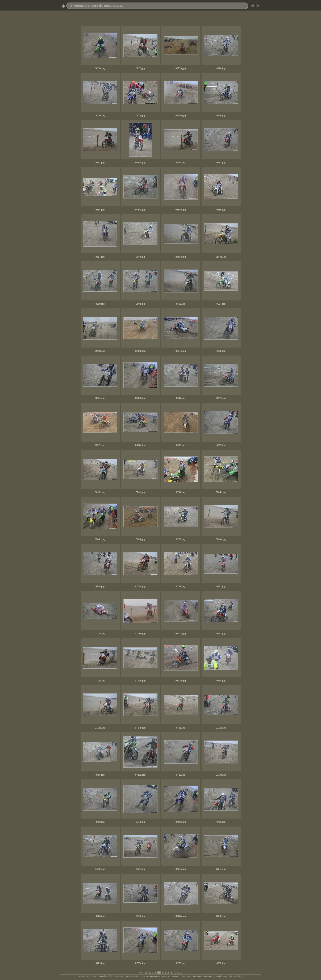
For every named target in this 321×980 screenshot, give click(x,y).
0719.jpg (140, 822)
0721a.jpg (181, 869)
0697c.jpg (140, 445)
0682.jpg (181, 163)
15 (163, 973)
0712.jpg (221, 633)
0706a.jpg (221, 539)
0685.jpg (221, 210)
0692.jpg (140, 304)
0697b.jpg (100, 445)
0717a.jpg (221, 775)
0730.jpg (181, 963)
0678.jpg (221, 68)
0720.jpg (221, 822)
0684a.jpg (140, 210)
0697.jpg (181, 398)
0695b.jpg (140, 398)
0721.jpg (140, 869)
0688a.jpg (181, 257)
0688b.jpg (221, 257)
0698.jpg (181, 445)
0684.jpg (100, 210)
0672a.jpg (100, 68)
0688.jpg (140, 257)
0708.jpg (100, 586)
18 (177, 973)
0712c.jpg (181, 681)
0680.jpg (221, 115)
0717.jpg (181, 775)
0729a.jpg (140, 963)
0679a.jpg (181, 115)
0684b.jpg (181, 210)
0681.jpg (100, 163)
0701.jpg (140, 492)
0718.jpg (100, 822)
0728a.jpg (181, 916)
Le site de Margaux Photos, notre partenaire (160, 976)
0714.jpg (221, 681)
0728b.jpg (221, 916)
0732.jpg (221, 963)
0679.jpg (140, 115)
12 (150, 973)
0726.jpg (100, 916)
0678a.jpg (100, 115)
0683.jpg (221, 163)
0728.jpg (140, 916)
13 (155, 973)
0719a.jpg (181, 822)
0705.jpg (140, 539)
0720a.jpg (100, 869)
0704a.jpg (221, 492)
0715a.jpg (221, 728)
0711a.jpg (100, 633)
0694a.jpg (100, 351)
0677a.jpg (181, 68)
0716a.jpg (140, 775)
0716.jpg (100, 775)
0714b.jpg (140, 728)
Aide (241, 976)
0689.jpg (100, 304)
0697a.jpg (221, 398)
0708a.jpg (140, 586)
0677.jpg (140, 68)
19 (181, 973)
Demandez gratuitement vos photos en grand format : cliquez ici (209, 976)
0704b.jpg (100, 539)
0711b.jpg (140, 633)
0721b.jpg (221, 869)
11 (146, 973)
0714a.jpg (100, 728)
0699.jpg (221, 445)
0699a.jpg (100, 492)
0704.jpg (181, 492)
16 (168, 973)
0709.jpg (181, 586)
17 (172, 973)
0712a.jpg (100, 681)
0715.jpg (181, 728)
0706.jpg (181, 539)
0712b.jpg (140, 681)
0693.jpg (181, 304)
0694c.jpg (181, 351)
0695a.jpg (100, 398)
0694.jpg (221, 304)
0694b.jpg (140, 351)
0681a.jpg (140, 163)
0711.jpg (221, 586)
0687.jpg (100, 257)
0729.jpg (100, 963)
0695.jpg (221, 351)
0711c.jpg (181, 633)
